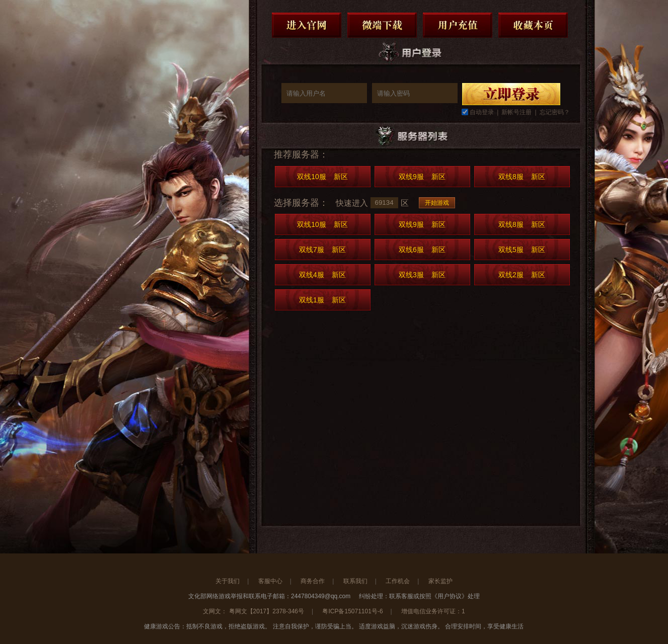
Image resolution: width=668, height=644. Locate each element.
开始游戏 (437, 203)
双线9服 (422, 177)
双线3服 (422, 275)
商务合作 (313, 581)
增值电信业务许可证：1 (433, 611)
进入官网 (307, 25)
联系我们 (355, 581)
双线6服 (422, 250)
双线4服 (322, 275)
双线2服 (522, 275)
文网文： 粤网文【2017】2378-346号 (253, 611)
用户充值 (458, 25)
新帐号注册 (516, 112)
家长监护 (440, 581)
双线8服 (522, 177)
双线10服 (322, 177)
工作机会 (398, 581)
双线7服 (322, 250)
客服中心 (270, 581)
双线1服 (322, 300)
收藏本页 (533, 25)
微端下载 (382, 25)
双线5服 (522, 250)
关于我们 (228, 581)
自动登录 (482, 112)
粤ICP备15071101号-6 (352, 611)
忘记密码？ (555, 112)
